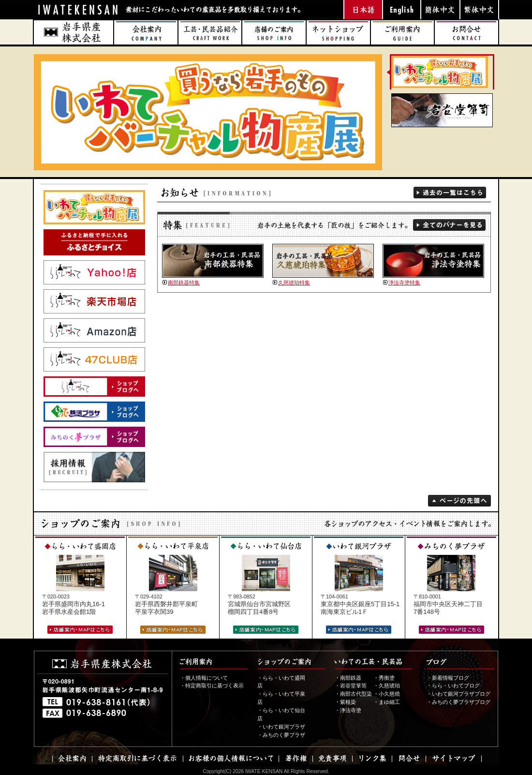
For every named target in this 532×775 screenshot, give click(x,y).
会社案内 (146, 32)
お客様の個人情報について (231, 759)
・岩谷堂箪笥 (351, 686)
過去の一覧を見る (450, 193)
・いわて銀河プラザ (281, 727)
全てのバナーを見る (449, 225)
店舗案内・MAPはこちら (80, 630)
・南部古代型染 (353, 694)
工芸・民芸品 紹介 (210, 32)
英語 (401, 10)
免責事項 (332, 759)
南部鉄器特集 (184, 283)
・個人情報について (204, 678)
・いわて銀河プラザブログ (458, 694)
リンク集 (372, 759)
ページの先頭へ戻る (459, 501)
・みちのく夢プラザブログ (458, 702)
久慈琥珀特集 (294, 283)
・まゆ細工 (387, 702)
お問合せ (466, 32)
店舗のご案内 (274, 32)
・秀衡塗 (384, 678)
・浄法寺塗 (348, 710)
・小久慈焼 (387, 694)
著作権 (296, 759)
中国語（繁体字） (479, 10)
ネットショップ (338, 32)
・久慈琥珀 (387, 686)
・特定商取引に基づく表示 (212, 686)
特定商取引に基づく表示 (137, 759)
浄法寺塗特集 (404, 283)
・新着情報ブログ (448, 678)
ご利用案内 (402, 32)
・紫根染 (345, 702)
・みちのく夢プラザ (281, 735)
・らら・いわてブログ (453, 686)
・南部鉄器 (348, 678)
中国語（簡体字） (440, 10)
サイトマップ (454, 759)
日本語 (363, 10)
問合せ (409, 759)
